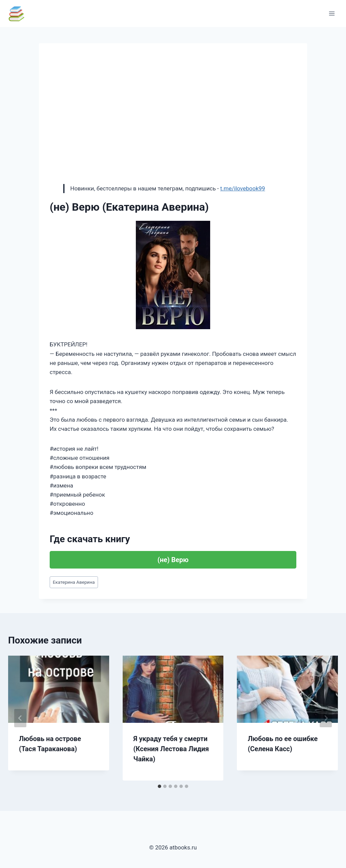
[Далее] (326, 718)
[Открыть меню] (332, 13)
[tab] (159, 786)
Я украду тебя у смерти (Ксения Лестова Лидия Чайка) (171, 749)
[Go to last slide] (20, 718)
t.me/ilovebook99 (243, 188)
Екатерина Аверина (74, 582)
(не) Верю (173, 560)
